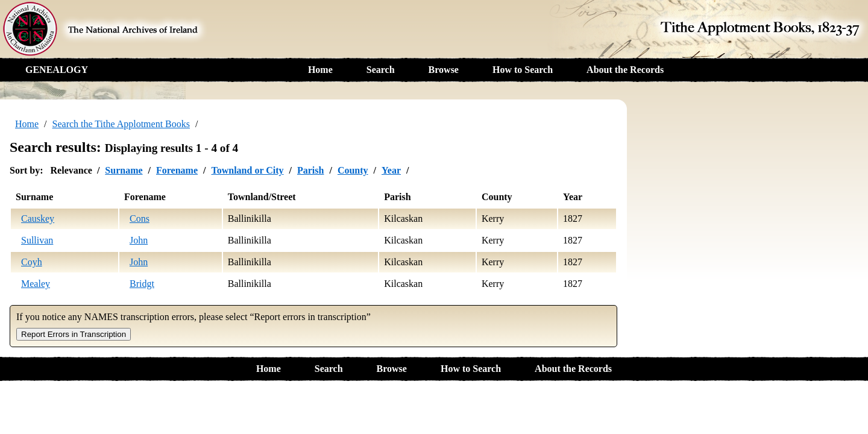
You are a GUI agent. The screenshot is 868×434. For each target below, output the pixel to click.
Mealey (36, 284)
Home (320, 70)
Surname (124, 170)
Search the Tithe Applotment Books (121, 124)
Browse (444, 70)
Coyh (32, 262)
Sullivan (37, 240)
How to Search (523, 70)
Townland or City (247, 170)
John (139, 240)
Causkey (38, 219)
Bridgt (142, 284)
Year (391, 170)
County (353, 170)
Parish (310, 170)
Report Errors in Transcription (74, 334)
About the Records (625, 70)
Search (381, 70)
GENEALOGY (57, 70)
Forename (177, 170)
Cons (140, 219)
